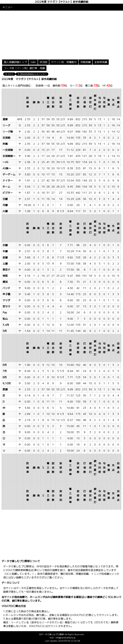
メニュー (8, 7)
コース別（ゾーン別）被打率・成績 (24, 68)
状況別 (44, 62)
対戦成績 (86, 62)
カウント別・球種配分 (64, 62)
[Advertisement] (61, 35)
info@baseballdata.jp (66, 638)
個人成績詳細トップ (15, 62)
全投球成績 (101, 62)
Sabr (33, 62)
